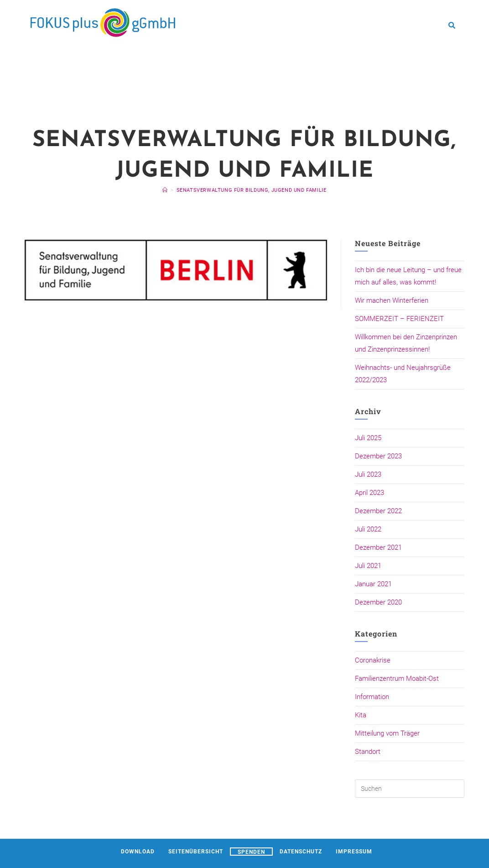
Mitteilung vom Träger (387, 733)
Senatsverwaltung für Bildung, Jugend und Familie (252, 190)
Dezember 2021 (378, 547)
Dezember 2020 (378, 602)
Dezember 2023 (378, 456)
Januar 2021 (373, 584)
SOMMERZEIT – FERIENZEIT (399, 319)
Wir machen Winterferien (392, 300)
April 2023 (369, 493)
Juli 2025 (368, 438)
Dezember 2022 (378, 511)
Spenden (251, 852)
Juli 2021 (368, 566)
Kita (361, 715)
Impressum (354, 852)
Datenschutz (301, 852)
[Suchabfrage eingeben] (410, 789)
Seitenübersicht (196, 852)
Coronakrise (373, 660)
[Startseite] (165, 190)
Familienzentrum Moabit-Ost (397, 679)
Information (372, 697)
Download (138, 852)
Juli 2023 (368, 474)
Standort (368, 752)
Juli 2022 (368, 529)
